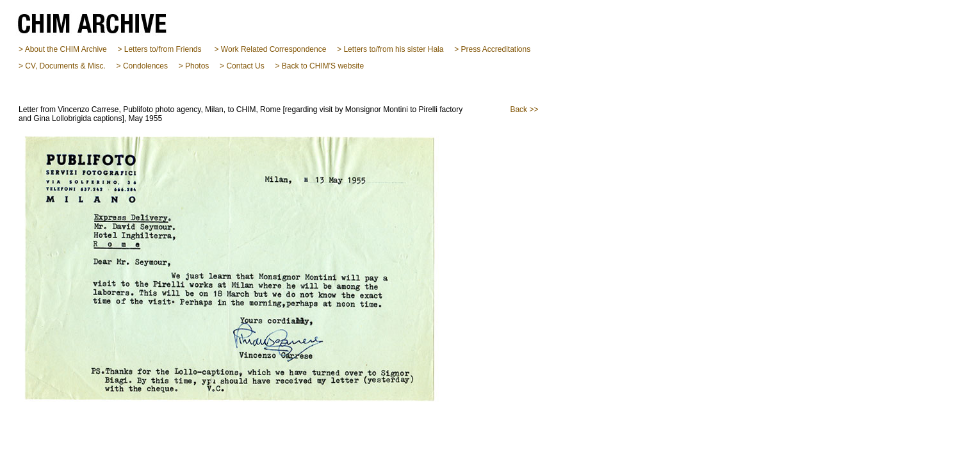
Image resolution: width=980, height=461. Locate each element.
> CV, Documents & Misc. (62, 66)
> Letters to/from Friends (159, 49)
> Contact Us (242, 66)
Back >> (524, 109)
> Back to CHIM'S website (319, 66)
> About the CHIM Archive (63, 49)
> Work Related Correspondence (271, 49)
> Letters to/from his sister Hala (390, 49)
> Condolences (142, 66)
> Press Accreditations (492, 49)
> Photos (194, 66)
